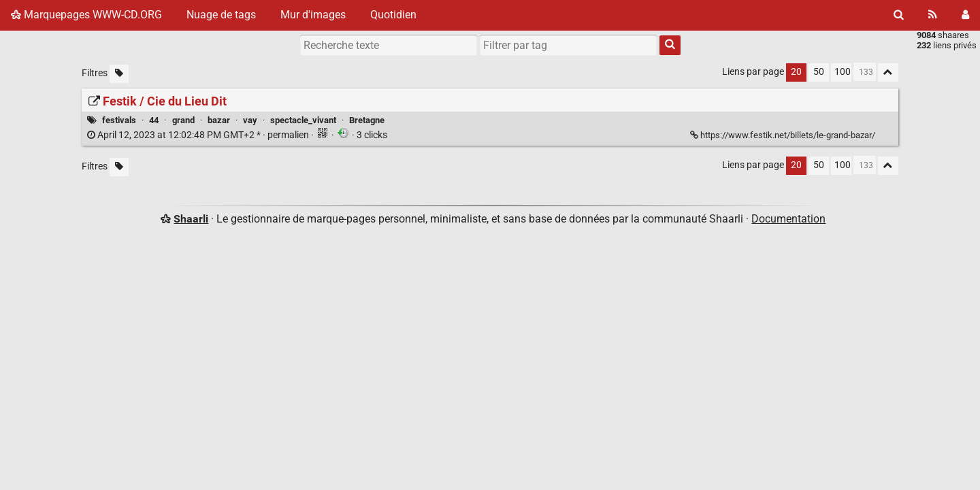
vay (250, 120)
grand (183, 120)
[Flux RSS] (933, 15)
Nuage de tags (221, 15)
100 (843, 72)
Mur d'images (313, 15)
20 (796, 72)
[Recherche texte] (389, 45)
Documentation (788, 219)
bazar (219, 120)
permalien (199, 135)
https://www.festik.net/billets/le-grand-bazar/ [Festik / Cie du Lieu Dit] (784, 135)
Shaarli (191, 219)
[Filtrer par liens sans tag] (119, 74)
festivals (119, 120)
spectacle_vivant (303, 120)
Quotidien (393, 15)
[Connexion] (965, 15)
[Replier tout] (888, 72)
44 (154, 120)
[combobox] (568, 45)
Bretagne (367, 120)
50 (819, 72)
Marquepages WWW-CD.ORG (86, 15)
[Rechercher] (899, 15)
